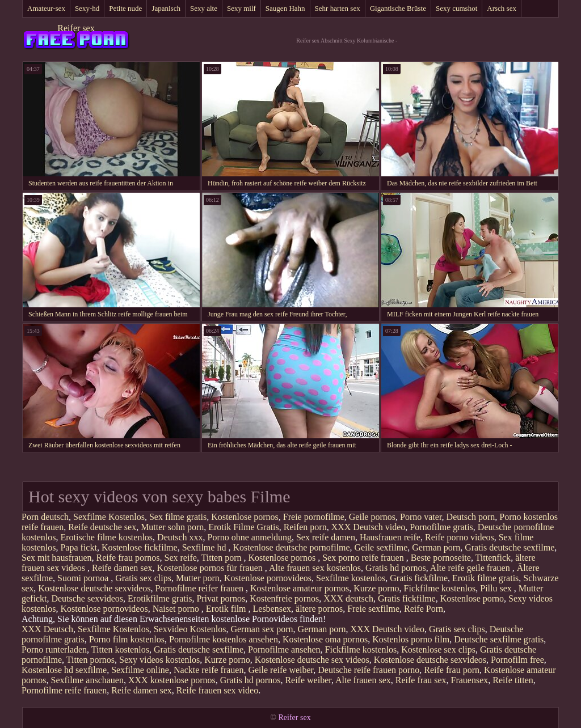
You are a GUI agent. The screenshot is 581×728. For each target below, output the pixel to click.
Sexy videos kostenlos (159, 660)
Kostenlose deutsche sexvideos (94, 588)
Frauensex (470, 680)
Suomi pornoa (84, 578)
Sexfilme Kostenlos (109, 517)
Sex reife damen (326, 537)
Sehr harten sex (338, 8)
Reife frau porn (452, 670)
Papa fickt (78, 547)
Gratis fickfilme (419, 578)
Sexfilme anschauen (87, 680)
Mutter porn (198, 578)
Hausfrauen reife (390, 537)
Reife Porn (424, 609)
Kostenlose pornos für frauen (211, 568)
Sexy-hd (87, 8)
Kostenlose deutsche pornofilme (291, 547)
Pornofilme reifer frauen (201, 588)
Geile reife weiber (281, 670)
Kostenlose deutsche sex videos (312, 660)
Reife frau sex (421, 680)
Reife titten (513, 680)
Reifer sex (76, 28)
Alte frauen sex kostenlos (315, 568)
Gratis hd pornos (396, 568)
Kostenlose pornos (245, 517)
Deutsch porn (471, 517)
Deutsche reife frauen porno (369, 670)
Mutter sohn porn (172, 527)
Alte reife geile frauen (471, 568)
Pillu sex (497, 588)
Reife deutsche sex (102, 527)
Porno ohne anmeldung (250, 537)
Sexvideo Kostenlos (190, 629)
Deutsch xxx (180, 537)
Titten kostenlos (120, 649)
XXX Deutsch (47, 629)
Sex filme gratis (178, 517)
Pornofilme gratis (441, 527)
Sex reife (181, 558)
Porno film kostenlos (127, 639)
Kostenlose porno (472, 598)
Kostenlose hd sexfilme (64, 670)
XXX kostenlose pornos (172, 680)
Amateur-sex (46, 8)
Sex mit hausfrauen (57, 558)
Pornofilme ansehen (284, 649)
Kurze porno (376, 588)
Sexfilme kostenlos (351, 578)
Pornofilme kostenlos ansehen (224, 639)
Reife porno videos (460, 537)
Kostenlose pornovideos (268, 578)
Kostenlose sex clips (438, 649)
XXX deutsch (348, 598)
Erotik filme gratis (485, 578)
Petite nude (125, 8)
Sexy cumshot (456, 8)
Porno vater (421, 517)
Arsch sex (502, 8)
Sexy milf (241, 8)
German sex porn (262, 629)
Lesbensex (272, 609)
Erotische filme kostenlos (106, 537)
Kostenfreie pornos (284, 598)
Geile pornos (372, 517)
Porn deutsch (45, 517)
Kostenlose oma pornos (325, 639)
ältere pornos (319, 609)
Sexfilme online (140, 670)
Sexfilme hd (205, 547)
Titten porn (223, 558)
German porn (436, 547)
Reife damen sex (122, 568)
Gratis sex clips (143, 578)
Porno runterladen (54, 649)
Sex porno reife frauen (364, 558)
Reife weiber (308, 680)
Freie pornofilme (314, 517)
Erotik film (227, 609)
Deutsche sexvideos (87, 598)
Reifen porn (305, 527)
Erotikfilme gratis (160, 598)
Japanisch (166, 8)
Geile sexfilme (381, 547)
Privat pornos (221, 598)
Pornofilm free (517, 660)
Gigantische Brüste (398, 8)
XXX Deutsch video (369, 527)
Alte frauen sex (363, 680)
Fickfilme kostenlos (440, 588)
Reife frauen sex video (217, 690)
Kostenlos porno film (411, 639)
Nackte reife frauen (209, 670)
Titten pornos (90, 660)
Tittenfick (493, 558)
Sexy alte (204, 8)
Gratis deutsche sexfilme (510, 547)
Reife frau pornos (128, 558)
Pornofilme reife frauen (64, 690)
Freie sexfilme (373, 609)
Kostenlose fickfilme (140, 547)
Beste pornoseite (441, 558)
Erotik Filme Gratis (243, 527)
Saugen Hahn (285, 8)
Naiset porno (177, 609)
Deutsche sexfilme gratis (499, 639)
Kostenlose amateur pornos (300, 588)
